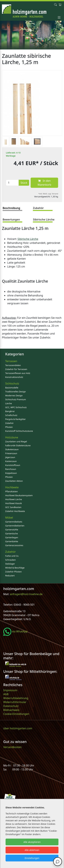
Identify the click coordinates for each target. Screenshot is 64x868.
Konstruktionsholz (14, 377)
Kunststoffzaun (13, 465)
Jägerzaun (10, 457)
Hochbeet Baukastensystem (19, 495)
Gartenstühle (12, 530)
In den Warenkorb (44, 183)
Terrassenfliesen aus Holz (18, 373)
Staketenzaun (12, 449)
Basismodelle (12, 388)
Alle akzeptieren (32, 842)
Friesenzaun (11, 453)
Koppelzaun (11, 473)
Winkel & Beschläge (15, 568)
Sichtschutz (12, 383)
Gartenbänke (12, 541)
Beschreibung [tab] (11, 208)
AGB (6, 694)
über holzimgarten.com (18, 728)
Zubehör (9, 423)
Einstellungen (32, 858)
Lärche (9, 403)
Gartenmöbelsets (14, 522)
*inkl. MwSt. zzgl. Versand (48, 194)
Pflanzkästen (11, 491)
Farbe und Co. (12, 556)
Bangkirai (10, 411)
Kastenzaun (11, 461)
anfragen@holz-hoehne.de (26, 594)
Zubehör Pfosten (13, 572)
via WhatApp (15, 631)
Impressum (10, 690)
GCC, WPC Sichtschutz (16, 407)
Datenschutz (11, 706)
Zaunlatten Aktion (14, 481)
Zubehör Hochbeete (15, 511)
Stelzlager (10, 564)
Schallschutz (11, 415)
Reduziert (10, 576)
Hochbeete (12, 487)
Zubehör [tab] (38, 208)
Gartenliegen (12, 537)
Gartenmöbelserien (15, 526)
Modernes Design (14, 395)
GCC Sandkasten (13, 507)
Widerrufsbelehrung (16, 698)
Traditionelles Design (16, 392)
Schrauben (10, 560)
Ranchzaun (11, 469)
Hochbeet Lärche (14, 499)
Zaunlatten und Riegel (16, 441)
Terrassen (11, 361)
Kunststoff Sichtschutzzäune (19, 431)
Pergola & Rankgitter (15, 419)
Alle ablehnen (32, 850)
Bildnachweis (12, 710)
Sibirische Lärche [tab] (44, 220)
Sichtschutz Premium (16, 399)
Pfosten (9, 427)
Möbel (9, 518)
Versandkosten (12, 747)
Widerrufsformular (15, 702)
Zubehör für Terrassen (16, 369)
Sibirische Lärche (28, 239)
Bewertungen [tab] (11, 220)
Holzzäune (12, 437)
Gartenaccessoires (14, 545)
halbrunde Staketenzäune (18, 445)
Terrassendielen (13, 365)
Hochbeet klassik (14, 503)
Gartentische (12, 533)
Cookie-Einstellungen (16, 714)
